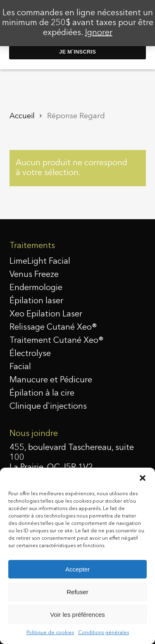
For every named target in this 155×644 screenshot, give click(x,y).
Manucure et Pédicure (51, 380)
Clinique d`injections (48, 407)
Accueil (22, 116)
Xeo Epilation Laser (46, 314)
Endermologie (36, 288)
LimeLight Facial (40, 262)
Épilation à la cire (42, 393)
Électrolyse (30, 354)
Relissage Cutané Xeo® (53, 328)
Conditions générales (104, 633)
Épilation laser (36, 301)
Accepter (77, 569)
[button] (143, 478)
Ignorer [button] (99, 33)
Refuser (77, 592)
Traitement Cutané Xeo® (57, 341)
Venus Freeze (34, 275)
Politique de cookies (50, 633)
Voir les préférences (77, 615)
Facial (20, 367)
